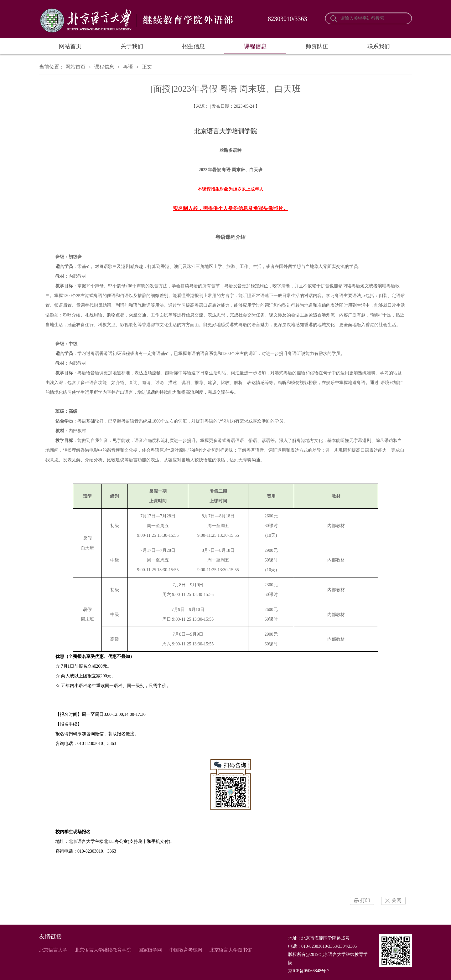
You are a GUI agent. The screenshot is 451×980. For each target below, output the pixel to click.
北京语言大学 (53, 950)
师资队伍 (317, 46)
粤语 (128, 67)
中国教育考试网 (186, 950)
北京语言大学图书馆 (231, 950)
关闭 (397, 900)
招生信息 (194, 46)
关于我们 (132, 46)
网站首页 (70, 46)
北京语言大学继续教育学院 (103, 950)
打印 (365, 900)
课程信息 (255, 46)
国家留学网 (150, 950)
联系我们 (379, 46)
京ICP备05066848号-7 (309, 971)
